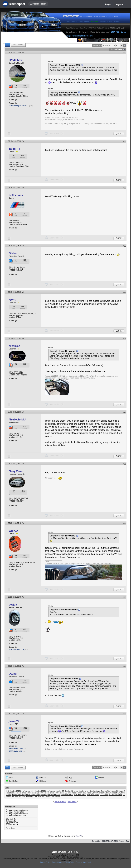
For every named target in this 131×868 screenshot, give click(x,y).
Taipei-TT (14, 149)
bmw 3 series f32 (33, 793)
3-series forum (95, 791)
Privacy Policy (45, 862)
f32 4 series (16, 796)
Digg (70, 777)
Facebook (42, 777)
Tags (7, 788)
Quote (119, 134)
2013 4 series (10, 791)
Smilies (8, 821)
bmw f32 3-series (67, 795)
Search (117, 21)
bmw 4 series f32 (99, 793)
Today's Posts (106, 21)
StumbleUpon (14, 781)
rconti (12, 300)
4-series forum (21, 793)
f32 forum (48, 796)
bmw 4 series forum (113, 793)
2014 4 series (35, 791)
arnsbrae (14, 346)
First (105, 45)
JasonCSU (15, 721)
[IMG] (8, 823)
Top (127, 841)
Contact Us (96, 841)
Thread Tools (116, 49)
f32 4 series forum (28, 796)
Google (101, 777)
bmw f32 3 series (54, 795)
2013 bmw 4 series (23, 791)
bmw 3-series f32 (61, 793)
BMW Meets (84, 21)
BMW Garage (71, 21)
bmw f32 (44, 795)
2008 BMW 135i (15, 751)
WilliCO (13, 531)
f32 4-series (39, 796)
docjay (13, 605)
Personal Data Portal (83, 862)
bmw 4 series (88, 793)
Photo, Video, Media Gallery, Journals (94, 32)
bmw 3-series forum (75, 793)
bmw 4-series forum (33, 795)
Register (120, 5)
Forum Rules (10, 828)
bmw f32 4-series (93, 795)
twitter (11, 777)
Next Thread (72, 802)
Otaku (13, 253)
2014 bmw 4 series (48, 791)
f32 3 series (104, 795)
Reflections (16, 195)
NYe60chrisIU (17, 419)
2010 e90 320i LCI (16, 650)
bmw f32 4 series (80, 795)
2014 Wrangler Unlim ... (19, 106)
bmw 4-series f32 (18, 795)
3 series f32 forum (71, 791)
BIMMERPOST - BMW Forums (113, 841)
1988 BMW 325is (16, 748)
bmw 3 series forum (47, 793)
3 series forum (84, 791)
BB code (9, 819)
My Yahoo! (72, 781)
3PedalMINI (16, 60)
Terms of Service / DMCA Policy (63, 862)
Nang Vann (16, 471)
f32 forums (56, 796)
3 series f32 (60, 791)
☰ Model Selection (38, 4)
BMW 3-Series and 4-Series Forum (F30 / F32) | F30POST (85, 28)
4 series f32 (105, 791)
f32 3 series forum (116, 795)
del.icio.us (42, 781)
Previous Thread (60, 802)
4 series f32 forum (117, 791)
